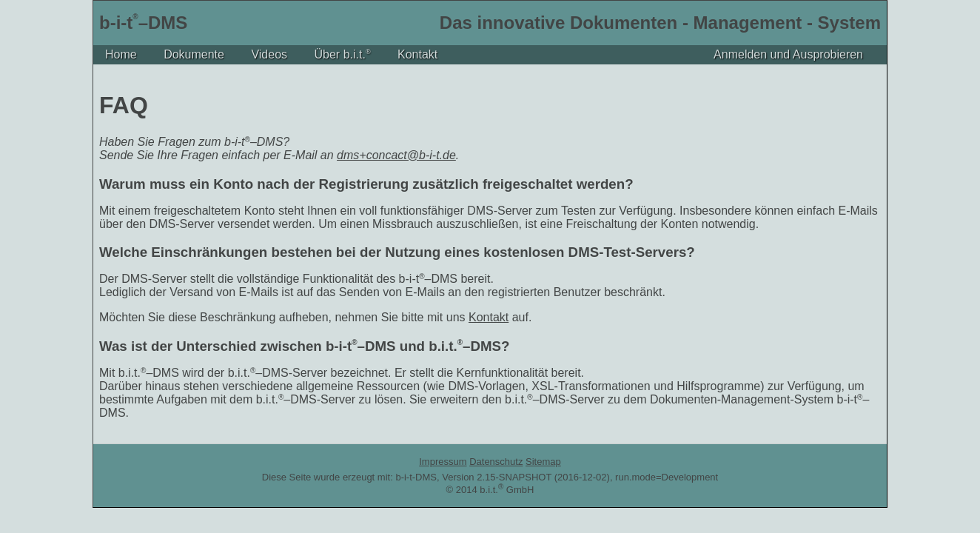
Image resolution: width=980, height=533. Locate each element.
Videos (269, 54)
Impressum (443, 462)
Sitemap (543, 462)
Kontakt (417, 54)
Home (121, 54)
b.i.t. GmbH (507, 490)
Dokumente (194, 54)
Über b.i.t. (343, 54)
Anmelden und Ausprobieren (788, 54)
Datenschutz (496, 462)
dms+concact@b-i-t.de (396, 155)
